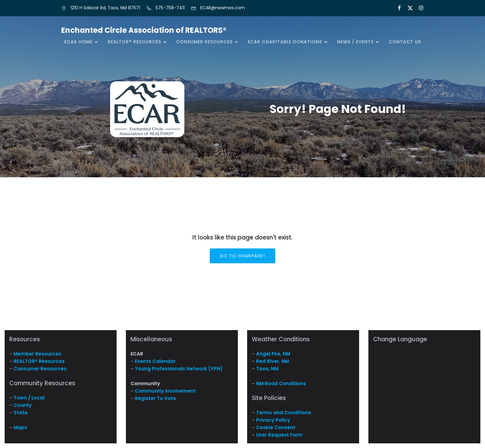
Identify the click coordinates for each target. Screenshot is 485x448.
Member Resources (37, 354)
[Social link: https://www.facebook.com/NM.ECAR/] (397, 8)
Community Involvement (165, 391)
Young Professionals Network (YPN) (179, 369)
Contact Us (405, 42)
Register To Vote (155, 398)
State (21, 413)
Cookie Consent (276, 427)
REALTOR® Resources (39, 361)
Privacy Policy (273, 420)
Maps (20, 427)
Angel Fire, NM (273, 354)
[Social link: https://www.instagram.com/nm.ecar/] (418, 8)
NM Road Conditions (281, 383)
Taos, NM (267, 369)
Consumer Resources (40, 369)
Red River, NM (273, 361)
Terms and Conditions (284, 413)
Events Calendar (155, 361)
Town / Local (29, 398)
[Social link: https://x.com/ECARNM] (408, 8)
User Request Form (279, 435)
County (23, 405)
